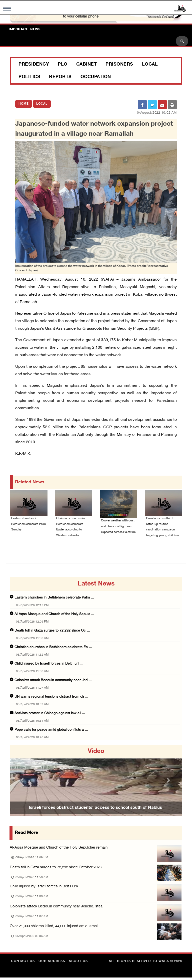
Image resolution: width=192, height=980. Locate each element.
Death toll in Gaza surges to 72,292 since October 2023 (56, 869)
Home (24, 104)
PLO (63, 65)
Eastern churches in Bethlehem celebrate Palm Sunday (28, 524)
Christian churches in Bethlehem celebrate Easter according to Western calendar (70, 527)
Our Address (52, 964)
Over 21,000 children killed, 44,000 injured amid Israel (54, 929)
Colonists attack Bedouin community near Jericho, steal (56, 909)
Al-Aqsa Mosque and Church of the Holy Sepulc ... (54, 615)
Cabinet (87, 65)
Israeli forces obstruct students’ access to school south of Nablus (95, 809)
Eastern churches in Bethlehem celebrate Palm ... (54, 598)
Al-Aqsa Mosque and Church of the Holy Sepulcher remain (59, 848)
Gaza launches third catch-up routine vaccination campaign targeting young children (162, 527)
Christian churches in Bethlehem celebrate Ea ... (53, 648)
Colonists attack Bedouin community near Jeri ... (53, 681)
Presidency (34, 65)
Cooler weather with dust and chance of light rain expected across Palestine (118, 527)
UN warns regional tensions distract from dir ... (51, 698)
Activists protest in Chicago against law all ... (50, 714)
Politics (29, 77)
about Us (78, 964)
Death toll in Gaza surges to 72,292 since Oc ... (52, 631)
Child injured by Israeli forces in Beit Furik (44, 888)
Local (150, 65)
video (96, 752)
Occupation (96, 77)
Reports (60, 77)
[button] (23, 781)
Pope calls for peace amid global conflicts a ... (51, 731)
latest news (96, 585)
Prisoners (119, 65)
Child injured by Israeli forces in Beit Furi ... (48, 664)
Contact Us (23, 964)
